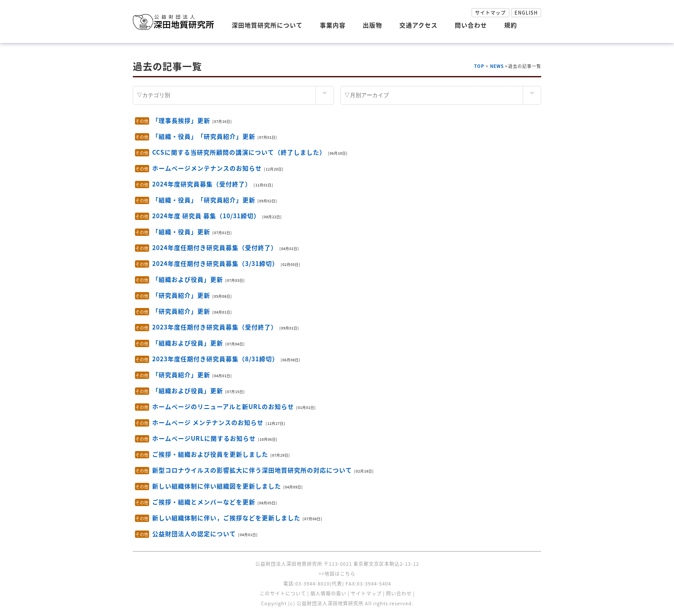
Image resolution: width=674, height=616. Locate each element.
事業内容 (333, 25)
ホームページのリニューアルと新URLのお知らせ (223, 406)
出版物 (372, 25)
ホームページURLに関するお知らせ (204, 438)
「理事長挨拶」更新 (181, 120)
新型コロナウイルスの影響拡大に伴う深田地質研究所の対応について (252, 470)
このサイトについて (283, 593)
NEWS (497, 66)
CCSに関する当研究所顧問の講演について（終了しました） (239, 152)
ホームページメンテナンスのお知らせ (207, 168)
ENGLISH (526, 13)
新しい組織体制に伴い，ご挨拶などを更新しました (226, 518)
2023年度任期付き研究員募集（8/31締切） (215, 359)
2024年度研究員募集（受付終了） (202, 184)
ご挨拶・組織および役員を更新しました (210, 454)
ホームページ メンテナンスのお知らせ (208, 422)
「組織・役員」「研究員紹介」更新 (204, 136)
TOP (479, 66)
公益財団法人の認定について (194, 534)
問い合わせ (471, 25)
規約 (511, 25)
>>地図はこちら (337, 574)
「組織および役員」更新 (188, 279)
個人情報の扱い (328, 593)
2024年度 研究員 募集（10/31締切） (206, 216)
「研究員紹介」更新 (181, 295)
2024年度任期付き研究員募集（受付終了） (215, 247)
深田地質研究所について (267, 25)
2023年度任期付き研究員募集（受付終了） (215, 327)
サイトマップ (490, 13)
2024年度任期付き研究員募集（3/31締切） (215, 263)
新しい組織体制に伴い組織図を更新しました (217, 486)
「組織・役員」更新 (181, 232)
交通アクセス (418, 25)
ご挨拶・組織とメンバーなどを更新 (204, 502)
